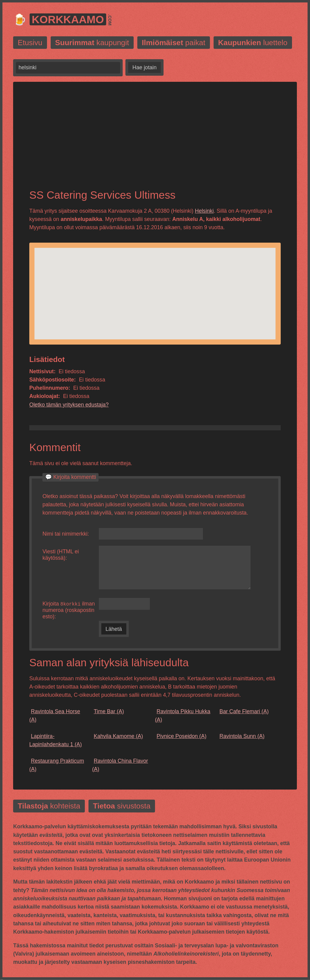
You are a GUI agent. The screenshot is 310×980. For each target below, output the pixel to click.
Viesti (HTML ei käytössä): (61, 555)
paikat (174, 43)
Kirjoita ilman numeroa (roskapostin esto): (69, 610)
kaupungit (92, 43)
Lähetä (114, 629)
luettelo (253, 43)
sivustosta (122, 806)
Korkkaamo (68, 19)
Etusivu (30, 43)
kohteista (49, 806)
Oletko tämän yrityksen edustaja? (69, 405)
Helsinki (204, 211)
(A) (55, 716)
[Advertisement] (155, 140)
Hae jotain (144, 67)
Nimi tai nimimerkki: (66, 534)
